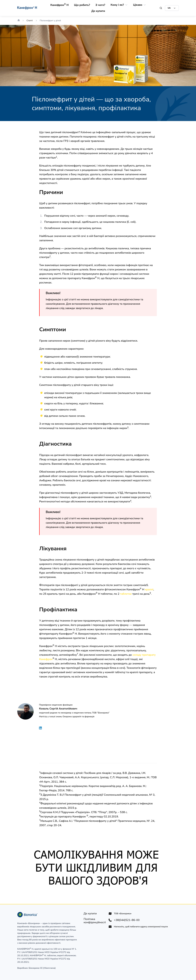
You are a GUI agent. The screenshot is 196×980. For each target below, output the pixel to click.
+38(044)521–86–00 (127, 920)
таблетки (126, 594)
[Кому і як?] (117, 5)
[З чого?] (100, 5)
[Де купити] (98, 11)
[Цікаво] (138, 5)
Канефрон (46, 659)
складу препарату (144, 655)
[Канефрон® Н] (59, 5)
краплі (149, 589)
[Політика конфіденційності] (95, 921)
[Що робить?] (82, 5)
